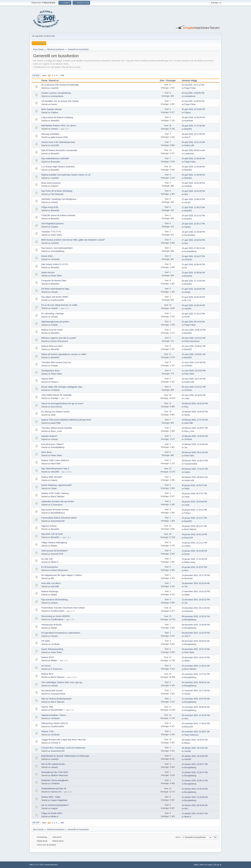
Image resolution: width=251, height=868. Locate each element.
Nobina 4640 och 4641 (52, 346)
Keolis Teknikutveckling (52, 649)
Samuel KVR (57, 554)
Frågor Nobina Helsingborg (54, 543)
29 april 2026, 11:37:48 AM (193, 126)
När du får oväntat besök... (54, 764)
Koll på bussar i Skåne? (53, 444)
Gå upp (36, 823)
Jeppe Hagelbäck (59, 800)
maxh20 (55, 88)
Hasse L (55, 382)
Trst (186, 587)
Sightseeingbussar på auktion (55, 322)
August (54, 808)
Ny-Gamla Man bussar (52, 691)
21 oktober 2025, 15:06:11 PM (195, 781)
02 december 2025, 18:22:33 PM (196, 658)
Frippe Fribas (190, 88)
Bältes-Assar (190, 562)
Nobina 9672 (47, 674)
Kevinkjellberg (58, 251)
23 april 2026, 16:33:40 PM (193, 191)
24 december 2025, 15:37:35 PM (196, 575)
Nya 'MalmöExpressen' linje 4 (55, 469)
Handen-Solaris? (49, 436)
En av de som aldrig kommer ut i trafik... (60, 305)
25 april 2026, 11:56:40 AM (193, 159)
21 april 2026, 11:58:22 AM (193, 207)
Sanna (187, 415)
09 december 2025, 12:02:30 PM (196, 633)
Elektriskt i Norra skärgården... (56, 780)
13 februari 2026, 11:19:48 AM (195, 444)
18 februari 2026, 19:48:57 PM (195, 428)
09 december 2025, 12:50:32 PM (196, 616)
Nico (186, 194)
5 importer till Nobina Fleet (54, 281)
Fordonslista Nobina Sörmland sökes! (59, 518)
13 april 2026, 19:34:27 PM (193, 256)
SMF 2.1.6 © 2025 (36, 865)
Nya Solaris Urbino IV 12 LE (55, 264)
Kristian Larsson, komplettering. (56, 93)
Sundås (188, 751)
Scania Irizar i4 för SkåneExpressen (58, 142)
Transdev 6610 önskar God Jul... (57, 362)
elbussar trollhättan (50, 134)
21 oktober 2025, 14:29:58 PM (195, 797)
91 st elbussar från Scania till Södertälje (60, 85)
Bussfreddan (190, 235)
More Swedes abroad (51, 109)
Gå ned (36, 76)
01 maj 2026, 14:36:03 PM (193, 101)
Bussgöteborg (190, 620)
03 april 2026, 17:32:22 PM (193, 314)
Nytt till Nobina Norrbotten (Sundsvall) (59, 150)
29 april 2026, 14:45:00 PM (193, 117)
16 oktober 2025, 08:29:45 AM (195, 805)
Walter (54, 546)
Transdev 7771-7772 (51, 232)
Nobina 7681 (47, 707)
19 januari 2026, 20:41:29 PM (194, 534)
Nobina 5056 (47, 379)
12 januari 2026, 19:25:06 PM (194, 551)
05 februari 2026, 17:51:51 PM (195, 469)
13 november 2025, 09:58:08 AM (196, 707)
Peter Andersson (192, 735)
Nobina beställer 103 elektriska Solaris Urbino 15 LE (66, 175)
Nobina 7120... (48, 731)
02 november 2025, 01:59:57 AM (196, 732)
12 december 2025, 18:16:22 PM (196, 600)
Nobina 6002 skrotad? (52, 477)
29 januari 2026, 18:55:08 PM (194, 502)
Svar (162, 80)
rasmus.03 (56, 792)
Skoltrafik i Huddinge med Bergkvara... (59, 199)
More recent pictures (51, 183)
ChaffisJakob (57, 619)
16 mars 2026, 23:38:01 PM (194, 346)
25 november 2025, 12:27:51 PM (196, 674)
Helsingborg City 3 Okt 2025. (55, 772)
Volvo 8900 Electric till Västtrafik (56, 395)
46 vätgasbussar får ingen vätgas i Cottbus (62, 575)
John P (187, 137)
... (59, 75)
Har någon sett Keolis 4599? (55, 297)
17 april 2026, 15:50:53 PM (193, 240)
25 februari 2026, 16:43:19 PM (195, 404)
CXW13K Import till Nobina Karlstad (58, 215)
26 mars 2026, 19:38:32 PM (194, 330)
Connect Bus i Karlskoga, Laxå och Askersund (63, 748)
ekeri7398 (56, 423)
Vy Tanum (46, 666)
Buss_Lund (56, 431)
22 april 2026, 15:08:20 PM (193, 199)
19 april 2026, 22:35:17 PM (193, 224)
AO (186, 268)
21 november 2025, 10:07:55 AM (196, 699)
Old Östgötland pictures (52, 224)
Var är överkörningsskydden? (55, 805)
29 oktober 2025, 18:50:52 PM (195, 740)
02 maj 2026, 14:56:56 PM (193, 93)
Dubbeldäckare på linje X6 (54, 788)
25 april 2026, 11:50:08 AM (193, 167)
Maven (187, 743)
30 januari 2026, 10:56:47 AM (194, 485)
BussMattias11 (58, 513)
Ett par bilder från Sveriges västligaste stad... (62, 387)
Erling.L (188, 513)
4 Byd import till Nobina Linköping (57, 117)
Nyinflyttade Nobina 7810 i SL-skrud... (59, 126)
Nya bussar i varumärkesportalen (57, 248)
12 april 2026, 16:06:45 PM (193, 265)
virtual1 (55, 129)
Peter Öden (57, 235)
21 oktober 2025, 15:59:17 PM (195, 764)
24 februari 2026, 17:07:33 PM (195, 420)
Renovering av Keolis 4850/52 (56, 616)
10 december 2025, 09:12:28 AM (196, 608)
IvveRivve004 (57, 300)
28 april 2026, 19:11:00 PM (193, 134)
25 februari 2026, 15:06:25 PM (195, 412)
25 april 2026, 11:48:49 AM (193, 175)
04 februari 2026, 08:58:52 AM (195, 477)
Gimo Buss (47, 452)
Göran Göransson (60, 341)
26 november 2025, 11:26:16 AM (196, 666)
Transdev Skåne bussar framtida (57, 428)
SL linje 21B (47, 559)
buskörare (189, 121)
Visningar (171, 80)
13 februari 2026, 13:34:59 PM (195, 436)
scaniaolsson (57, 96)
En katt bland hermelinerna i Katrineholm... (61, 633)
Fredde (54, 325)
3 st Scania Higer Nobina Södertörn (58, 167)
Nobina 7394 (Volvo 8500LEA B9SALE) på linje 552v (66, 420)
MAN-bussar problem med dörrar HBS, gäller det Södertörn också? (73, 240)
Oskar (54, 488)
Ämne (44, 80)
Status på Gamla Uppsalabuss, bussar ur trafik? (64, 354)
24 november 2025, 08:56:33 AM (196, 682)
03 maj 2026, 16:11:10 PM (193, 85)
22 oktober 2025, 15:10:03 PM (195, 756)
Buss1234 (189, 538)
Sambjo (55, 398)
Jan (186, 448)
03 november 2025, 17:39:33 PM (196, 724)
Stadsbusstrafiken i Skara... (54, 715)
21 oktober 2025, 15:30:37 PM (195, 772)
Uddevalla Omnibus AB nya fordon (58, 501)
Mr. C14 (188, 300)
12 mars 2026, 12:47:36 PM (194, 362)
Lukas (187, 398)
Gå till (178, 837)
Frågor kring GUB (50, 207)
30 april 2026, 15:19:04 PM (193, 109)
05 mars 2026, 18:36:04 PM (194, 395)
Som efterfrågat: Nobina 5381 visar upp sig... (63, 682)
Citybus (55, 112)
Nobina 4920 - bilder (51, 797)
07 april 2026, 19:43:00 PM (193, 289)
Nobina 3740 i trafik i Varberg (55, 493)
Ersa (186, 407)
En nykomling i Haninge (53, 313)
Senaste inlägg (191, 80)
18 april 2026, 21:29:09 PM (193, 232)
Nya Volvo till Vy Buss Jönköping (57, 191)
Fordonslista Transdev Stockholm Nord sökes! (63, 608)
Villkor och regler (206, 865)
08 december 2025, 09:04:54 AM (196, 641)
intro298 (55, 145)
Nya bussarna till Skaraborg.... (56, 600)
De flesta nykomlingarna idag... (56, 289)
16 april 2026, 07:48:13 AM (193, 248)
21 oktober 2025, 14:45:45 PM (195, 789)
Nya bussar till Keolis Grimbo (55, 510)
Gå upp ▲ (218, 865)
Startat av (54, 80)
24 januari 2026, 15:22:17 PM (194, 518)
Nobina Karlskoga (50, 591)
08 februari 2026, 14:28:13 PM (195, 461)
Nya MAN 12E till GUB (52, 534)
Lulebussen (189, 154)
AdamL (187, 472)
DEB (53, 415)
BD (53, 578)
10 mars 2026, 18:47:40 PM (194, 379)
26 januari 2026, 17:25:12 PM (194, 510)
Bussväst (55, 162)
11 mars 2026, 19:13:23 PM (194, 371)
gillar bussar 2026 (59, 137)
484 (62, 75)
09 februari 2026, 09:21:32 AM (195, 452)
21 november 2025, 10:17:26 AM (196, 691)
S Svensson (57, 505)
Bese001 (55, 121)
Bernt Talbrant (58, 496)
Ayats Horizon (48, 272)
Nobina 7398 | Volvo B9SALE (55, 460)
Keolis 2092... (48, 256)
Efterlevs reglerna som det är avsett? (59, 338)
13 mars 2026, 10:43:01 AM (194, 354)
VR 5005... (46, 641)
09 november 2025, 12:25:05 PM (196, 715)
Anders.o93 (189, 145)
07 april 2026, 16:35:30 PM (193, 297)
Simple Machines (51, 865)
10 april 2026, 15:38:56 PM (193, 273)
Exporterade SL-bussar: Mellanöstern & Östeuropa (65, 756)
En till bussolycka (49, 567)
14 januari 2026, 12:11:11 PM (194, 543)
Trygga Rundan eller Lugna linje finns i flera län (64, 740)
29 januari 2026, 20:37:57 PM (194, 494)
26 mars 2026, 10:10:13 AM (194, 338)
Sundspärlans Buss (51, 371)
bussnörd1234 (58, 521)
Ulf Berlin (188, 186)
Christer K (56, 743)
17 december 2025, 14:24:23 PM (196, 592)
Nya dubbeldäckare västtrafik (55, 158)
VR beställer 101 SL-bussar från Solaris (60, 101)
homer (54, 104)
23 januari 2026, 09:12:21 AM (194, 526)
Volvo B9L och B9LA (51, 583)
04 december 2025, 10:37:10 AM (196, 649)
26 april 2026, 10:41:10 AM (193, 142)
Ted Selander (57, 194)
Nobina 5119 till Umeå (52, 330)
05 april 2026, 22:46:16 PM (193, 305)
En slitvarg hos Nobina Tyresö (55, 412)
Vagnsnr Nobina (49, 526)
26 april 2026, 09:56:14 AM (193, 150)
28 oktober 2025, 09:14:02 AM (195, 748)
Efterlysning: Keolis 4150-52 (55, 723)
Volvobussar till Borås (51, 625)
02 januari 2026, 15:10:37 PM (194, 567)
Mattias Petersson (60, 775)
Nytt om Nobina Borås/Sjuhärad (56, 699)
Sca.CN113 (57, 407)
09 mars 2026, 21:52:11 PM (194, 387)
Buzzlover (189, 578)
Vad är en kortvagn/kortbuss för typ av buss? (62, 403)
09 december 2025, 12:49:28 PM (196, 625)
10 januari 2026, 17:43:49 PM (194, 559)
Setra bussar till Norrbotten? (55, 551)
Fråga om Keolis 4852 (52, 813)
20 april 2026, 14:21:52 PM (193, 216)
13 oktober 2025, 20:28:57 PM (195, 814)
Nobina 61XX (48, 657)
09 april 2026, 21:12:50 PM (193, 281)
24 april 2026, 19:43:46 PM (193, 183)
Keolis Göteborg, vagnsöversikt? (57, 485)
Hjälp (196, 865)
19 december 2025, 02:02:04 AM (196, 583)
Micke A (55, 562)
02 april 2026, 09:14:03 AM (193, 322)
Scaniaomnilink (191, 464)
